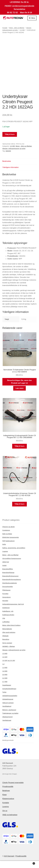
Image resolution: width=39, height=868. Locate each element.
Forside (5, 28)
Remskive (6, 639)
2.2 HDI (22, 30)
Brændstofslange (8, 573)
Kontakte (6, 803)
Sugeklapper (7, 685)
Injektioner (6, 608)
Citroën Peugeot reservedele (13, 783)
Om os (5, 811)
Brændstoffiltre (8, 569)
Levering (6, 807)
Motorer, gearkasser (9, 710)
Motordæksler (7, 629)
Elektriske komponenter (11, 537)
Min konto (6, 864)
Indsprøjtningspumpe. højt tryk (13, 604)
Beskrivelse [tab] (7, 161)
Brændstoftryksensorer (11, 576)
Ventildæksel (7, 706)
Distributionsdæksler (10, 583)
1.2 (3, 664)
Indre (4, 544)
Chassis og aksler (9, 527)
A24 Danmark (9, 856)
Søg (19, 864)
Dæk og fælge (7, 534)
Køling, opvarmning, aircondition (14, 548)
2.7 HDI (5, 682)
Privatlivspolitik (8, 787)
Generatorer (7, 597)
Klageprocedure (8, 799)
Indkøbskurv (31, 863)
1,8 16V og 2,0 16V (9, 661)
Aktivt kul (6, 562)
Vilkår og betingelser (10, 815)
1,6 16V (5, 657)
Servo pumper (7, 643)
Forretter (5, 594)
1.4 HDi (5, 668)
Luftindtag (6, 622)
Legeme (5, 551)
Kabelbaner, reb (8, 611)
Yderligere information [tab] (11, 167)
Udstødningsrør (8, 699)
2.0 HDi (5, 675)
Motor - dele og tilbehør (17, 28)
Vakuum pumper (8, 703)
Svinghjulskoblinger (9, 689)
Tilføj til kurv (10, 134)
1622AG (8, 151)
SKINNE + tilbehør (9, 646)
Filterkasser (6, 590)
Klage (5, 795)
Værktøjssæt (7, 720)
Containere (6, 530)
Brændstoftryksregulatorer (12, 580)
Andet (4, 565)
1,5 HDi (5, 654)
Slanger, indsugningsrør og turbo (14, 149)
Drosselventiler (8, 587)
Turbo (4, 692)
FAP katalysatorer (9, 541)
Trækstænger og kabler (10, 713)
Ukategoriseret (7, 717)
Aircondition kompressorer (12, 559)
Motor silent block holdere (11, 625)
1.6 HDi (5, 671)
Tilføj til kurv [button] (19, 446)
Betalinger (6, 791)
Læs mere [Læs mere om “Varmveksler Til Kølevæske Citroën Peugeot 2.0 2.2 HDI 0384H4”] (20, 388)
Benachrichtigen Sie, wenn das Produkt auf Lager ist (20, 382)
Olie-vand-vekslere (9, 632)
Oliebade (5, 636)
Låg (4, 618)
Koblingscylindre (8, 615)
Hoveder (5, 601)
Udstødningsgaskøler (10, 696)
